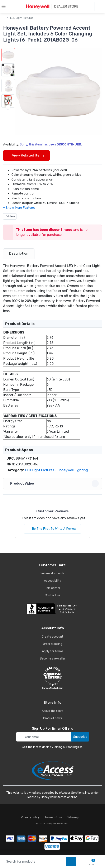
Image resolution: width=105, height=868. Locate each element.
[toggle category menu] (4, 6)
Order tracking (53, 644)
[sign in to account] (99, 6)
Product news (53, 718)
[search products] (71, 862)
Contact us (52, 595)
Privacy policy (30, 817)
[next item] (8, 123)
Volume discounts (52, 573)
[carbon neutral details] (52, 678)
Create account (52, 637)
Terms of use (54, 817)
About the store (53, 711)
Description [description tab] (19, 253)
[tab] (19, 254)
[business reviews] (52, 609)
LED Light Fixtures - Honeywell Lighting (56, 470)
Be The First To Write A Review (52, 529)
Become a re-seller (53, 659)
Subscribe (80, 737)
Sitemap (73, 817)
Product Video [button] (53, 484)
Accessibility (53, 581)
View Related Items (26, 155)
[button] (58, 92)
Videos (10, 216)
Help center (52, 588)
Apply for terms (53, 651)
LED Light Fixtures (22, 18)
